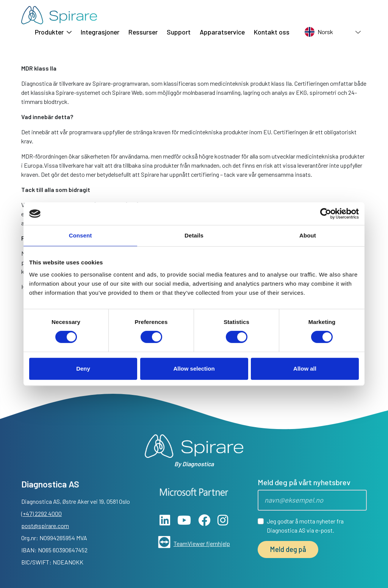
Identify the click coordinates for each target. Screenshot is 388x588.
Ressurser (143, 32)
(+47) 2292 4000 (41, 513)
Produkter (53, 32)
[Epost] (312, 500)
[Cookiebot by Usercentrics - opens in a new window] (326, 214)
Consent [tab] (81, 235)
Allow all (305, 369)
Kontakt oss (272, 32)
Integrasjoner (100, 32)
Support (179, 32)
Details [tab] (194, 235)
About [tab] (308, 235)
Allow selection (194, 369)
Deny (83, 369)
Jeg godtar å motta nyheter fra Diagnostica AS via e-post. (305, 526)
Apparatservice (222, 32)
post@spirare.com (45, 526)
